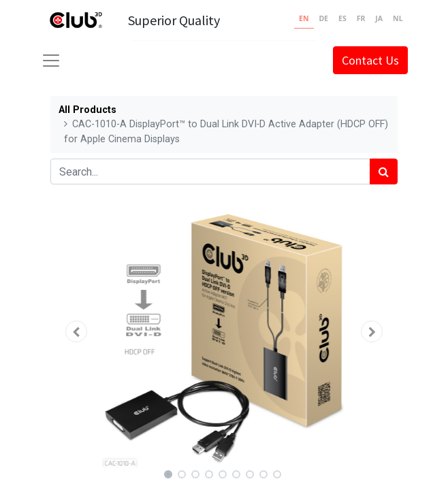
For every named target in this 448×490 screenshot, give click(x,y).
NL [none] (398, 18)
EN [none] (304, 18)
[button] (77, 331)
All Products (87, 110)
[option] (324, 20)
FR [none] (361, 18)
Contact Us (370, 60)
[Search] (384, 171)
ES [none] (342, 18)
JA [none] (379, 18)
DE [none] (323, 18)
